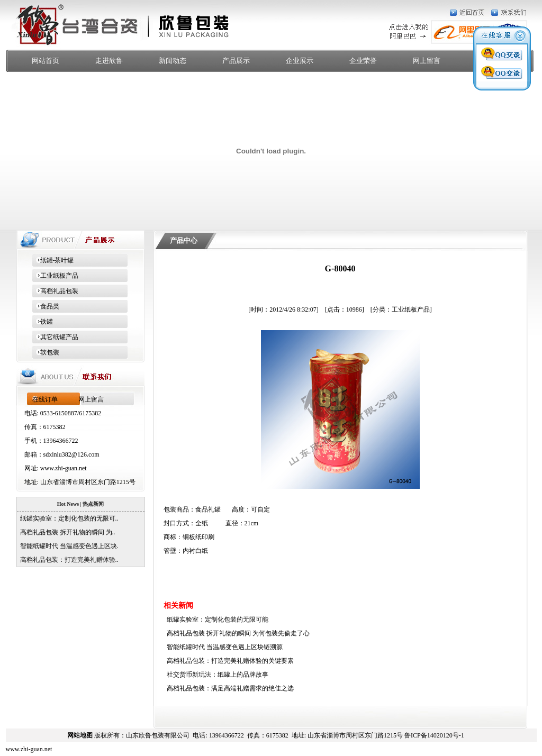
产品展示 (236, 61)
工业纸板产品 (55, 276)
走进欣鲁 (109, 61)
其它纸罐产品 (55, 337)
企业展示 (300, 61)
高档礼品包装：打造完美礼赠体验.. (68, 560)
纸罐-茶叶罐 (53, 260)
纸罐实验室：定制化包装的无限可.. (68, 518)
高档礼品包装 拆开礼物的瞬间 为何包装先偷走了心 (237, 633)
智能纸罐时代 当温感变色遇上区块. (68, 546)
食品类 (46, 306)
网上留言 (427, 61)
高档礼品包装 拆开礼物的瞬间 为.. (66, 532)
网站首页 (46, 61)
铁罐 (43, 322)
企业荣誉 (363, 61)
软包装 (46, 352)
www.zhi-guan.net (64, 468)
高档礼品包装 (55, 291)
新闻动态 (173, 61)
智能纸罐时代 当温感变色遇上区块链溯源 (223, 647)
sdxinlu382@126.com (71, 454)
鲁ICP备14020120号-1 (434, 735)
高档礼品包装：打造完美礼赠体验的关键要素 (229, 661)
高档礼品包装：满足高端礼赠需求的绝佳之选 (229, 688)
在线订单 (45, 399)
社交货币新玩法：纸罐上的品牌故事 (216, 675)
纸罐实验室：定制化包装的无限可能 (216, 620)
